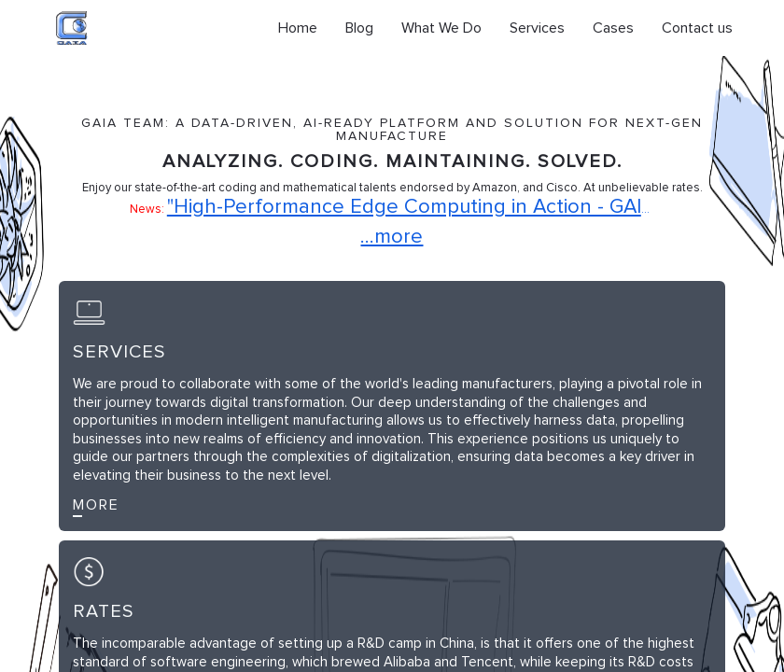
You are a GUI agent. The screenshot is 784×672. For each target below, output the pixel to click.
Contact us (697, 28)
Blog (359, 28)
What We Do (441, 28)
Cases (613, 28)
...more (392, 237)
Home (298, 28)
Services (537, 28)
